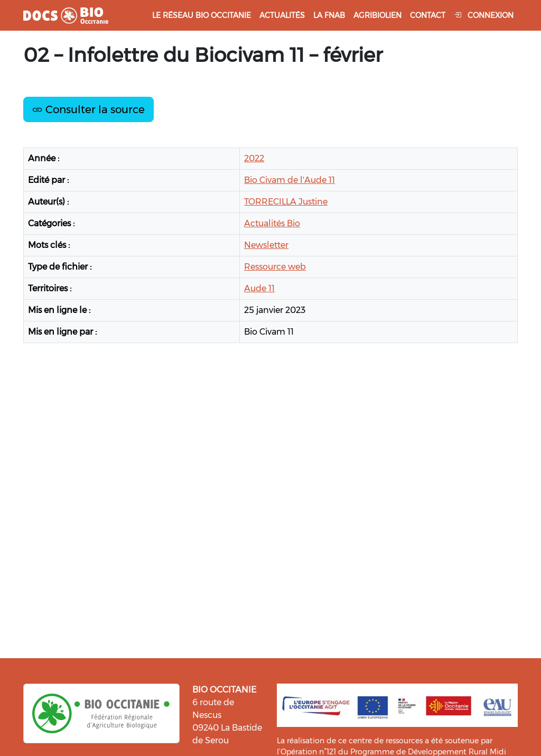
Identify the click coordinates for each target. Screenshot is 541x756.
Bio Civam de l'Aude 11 (290, 180)
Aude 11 (259, 288)
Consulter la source (88, 109)
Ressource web (275, 267)
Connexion (484, 15)
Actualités (282, 15)
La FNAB (329, 15)
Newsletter (266, 245)
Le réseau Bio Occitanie (202, 15)
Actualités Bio (272, 223)
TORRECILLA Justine (286, 202)
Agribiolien (377, 15)
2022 (254, 158)
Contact (428, 15)
